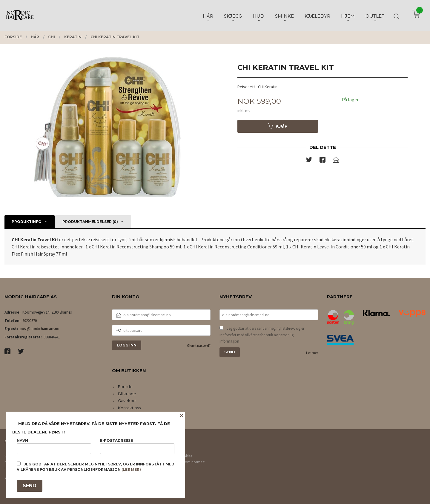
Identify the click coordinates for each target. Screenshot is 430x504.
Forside (125, 387)
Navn (54, 446)
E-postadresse (137, 446)
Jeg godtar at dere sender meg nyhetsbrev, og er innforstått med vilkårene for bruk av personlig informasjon (262, 335)
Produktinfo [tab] (27, 222)
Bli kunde (127, 394)
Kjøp (278, 126)
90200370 (30, 321)
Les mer (312, 353)
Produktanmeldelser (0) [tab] (90, 222)
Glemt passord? (199, 345)
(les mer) (131, 469)
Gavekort (127, 401)
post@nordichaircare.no (40, 329)
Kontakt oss (129, 408)
